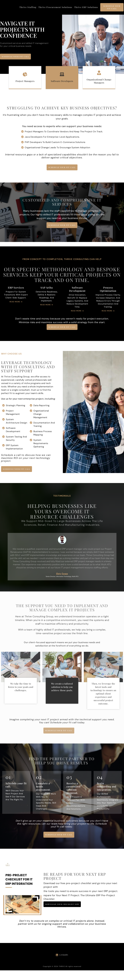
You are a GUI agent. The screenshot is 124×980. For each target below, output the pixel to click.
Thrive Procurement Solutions (55, 7)
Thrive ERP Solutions (86, 7)
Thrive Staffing (28, 7)
